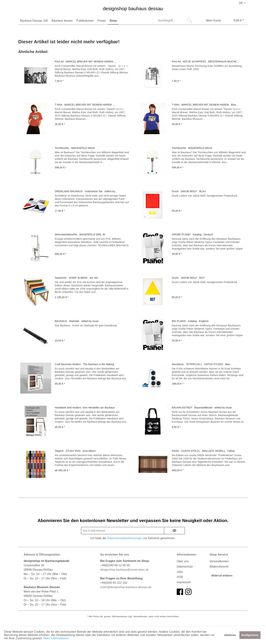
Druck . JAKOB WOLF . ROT (188, 278)
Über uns (183, 561)
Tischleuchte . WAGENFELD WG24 (192, 148)
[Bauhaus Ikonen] (62, 21)
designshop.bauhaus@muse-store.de (124, 570)
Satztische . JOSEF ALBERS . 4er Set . (77, 278)
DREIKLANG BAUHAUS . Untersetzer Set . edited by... (86, 191)
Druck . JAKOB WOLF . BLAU (189, 191)
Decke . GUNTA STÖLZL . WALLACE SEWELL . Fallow (203, 451)
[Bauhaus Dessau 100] (34, 21)
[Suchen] (190, 21)
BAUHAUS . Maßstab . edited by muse (77, 321)
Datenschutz (185, 567)
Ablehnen (230, 635)
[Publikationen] (85, 21)
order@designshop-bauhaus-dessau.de (126, 587)
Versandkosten (219, 561)
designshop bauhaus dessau (133, 9)
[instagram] (188, 592)
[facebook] (180, 592)
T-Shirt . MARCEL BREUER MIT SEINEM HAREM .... (85, 105)
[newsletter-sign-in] (174, 531)
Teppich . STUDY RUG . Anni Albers (75, 451)
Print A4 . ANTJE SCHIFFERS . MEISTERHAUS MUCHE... (205, 62)
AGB (180, 577)
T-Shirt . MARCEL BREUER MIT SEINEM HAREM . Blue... (205, 105)
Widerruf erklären (222, 576)
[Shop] (113, 21)
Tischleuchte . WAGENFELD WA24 (75, 148)
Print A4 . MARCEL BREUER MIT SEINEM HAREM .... (86, 62)
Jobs (180, 572)
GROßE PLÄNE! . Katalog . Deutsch (192, 234)
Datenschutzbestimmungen (125, 538)
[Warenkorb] (235, 21)
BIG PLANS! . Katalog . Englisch (190, 321)
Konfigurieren (250, 635)
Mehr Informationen (56, 638)
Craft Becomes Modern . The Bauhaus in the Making (85, 364)
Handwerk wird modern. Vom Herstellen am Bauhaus (85, 408)
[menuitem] (34, 21)
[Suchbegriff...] (175, 21)
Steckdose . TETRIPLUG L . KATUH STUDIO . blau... (202, 364)
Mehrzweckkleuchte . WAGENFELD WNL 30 (80, 234)
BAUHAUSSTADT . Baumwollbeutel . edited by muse (202, 408)
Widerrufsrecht (219, 567)
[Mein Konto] (211, 21)
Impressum (184, 582)
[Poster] (102, 21)
